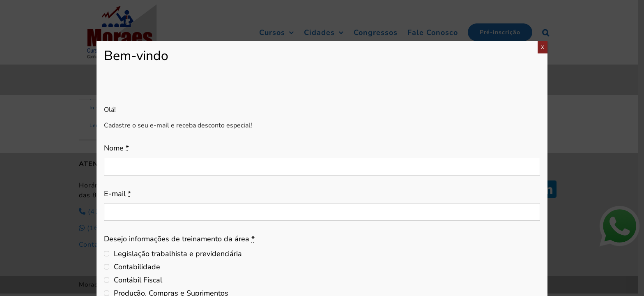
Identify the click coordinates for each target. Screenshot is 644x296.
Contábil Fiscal (138, 280)
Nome (116, 148)
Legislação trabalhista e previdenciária (178, 254)
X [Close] (543, 47)
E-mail (117, 194)
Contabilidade (137, 267)
